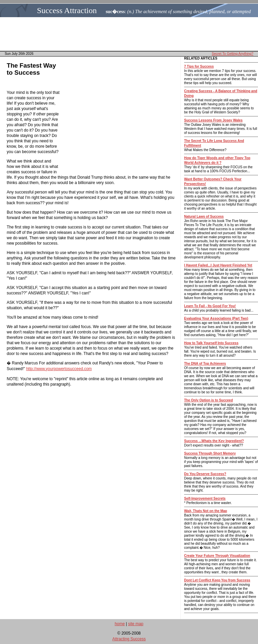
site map (136, 624)
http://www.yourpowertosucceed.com (59, 369)
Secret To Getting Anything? (232, 54)
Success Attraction (67, 10)
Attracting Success (129, 639)
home (120, 624)
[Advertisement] (131, 34)
